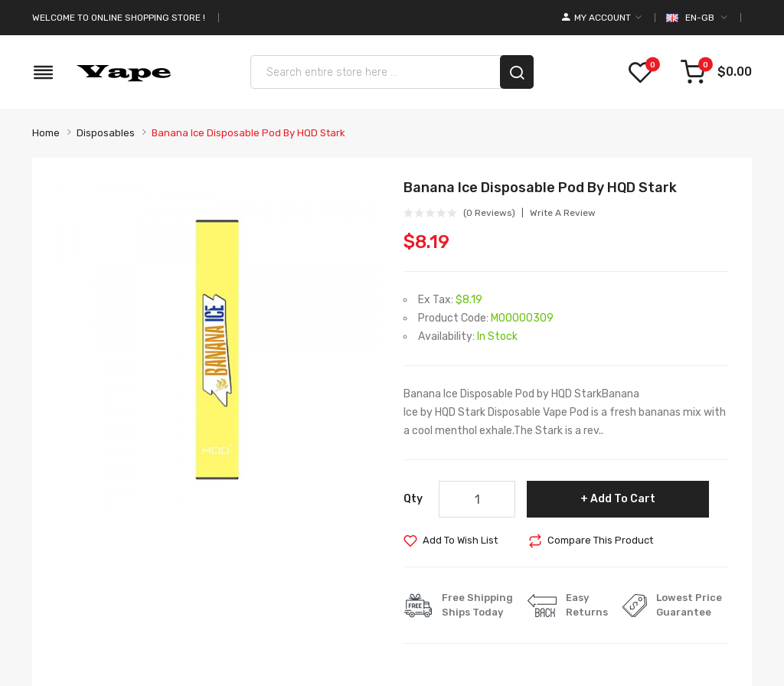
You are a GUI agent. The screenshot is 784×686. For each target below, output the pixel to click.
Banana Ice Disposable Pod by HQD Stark (248, 133)
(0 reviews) (489, 213)
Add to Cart (623, 499)
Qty (413, 499)
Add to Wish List (460, 540)
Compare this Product (600, 540)
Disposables (106, 133)
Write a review (563, 213)
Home (46, 133)
